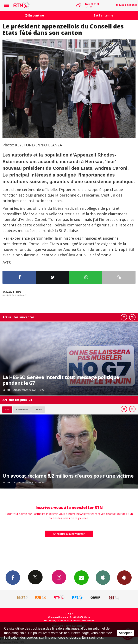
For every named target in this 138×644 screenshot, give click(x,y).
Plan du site (88, 620)
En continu (34, 15)
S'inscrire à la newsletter (69, 534)
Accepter (125, 633)
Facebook (13, 577)
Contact (75, 620)
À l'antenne (103, 15)
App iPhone (103, 577)
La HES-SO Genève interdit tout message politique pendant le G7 (61, 380)
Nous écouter (128, 5)
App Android (124, 577)
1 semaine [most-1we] (22, 409)
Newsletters (81, 577)
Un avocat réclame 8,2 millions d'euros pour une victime (68, 476)
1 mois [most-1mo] (38, 409)
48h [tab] (7, 409)
